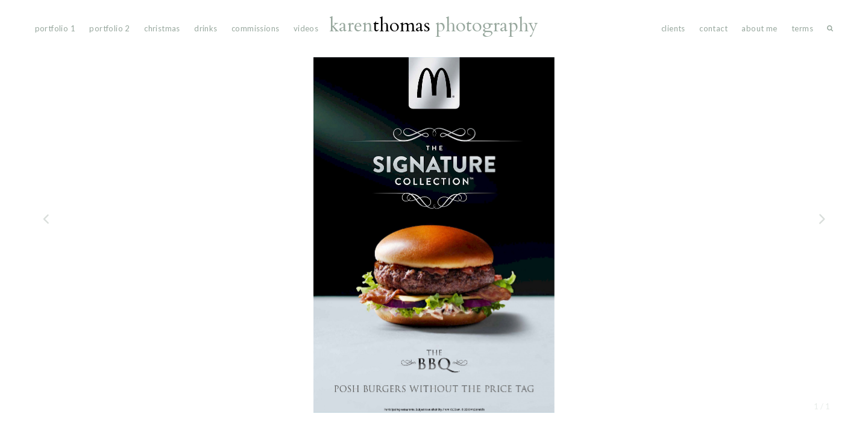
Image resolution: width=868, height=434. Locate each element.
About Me (759, 28)
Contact (713, 28)
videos (306, 28)
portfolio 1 (55, 28)
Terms (802, 28)
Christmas (162, 28)
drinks (206, 28)
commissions (255, 28)
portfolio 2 (109, 28)
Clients (673, 28)
